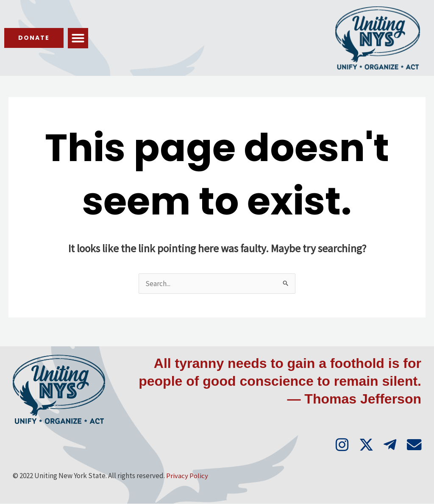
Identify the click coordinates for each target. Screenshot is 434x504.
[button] (80, 38)
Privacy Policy (187, 476)
